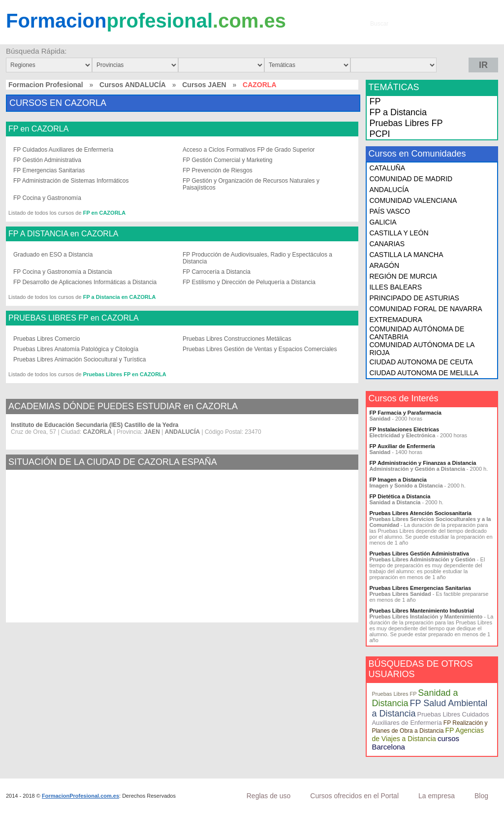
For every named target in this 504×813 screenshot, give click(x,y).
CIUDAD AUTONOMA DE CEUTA (421, 362)
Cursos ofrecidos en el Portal (354, 796)
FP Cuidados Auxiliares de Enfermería (63, 150)
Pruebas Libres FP (406, 123)
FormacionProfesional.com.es (80, 796)
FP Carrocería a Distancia (217, 272)
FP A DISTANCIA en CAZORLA (63, 234)
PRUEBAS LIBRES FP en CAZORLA (74, 318)
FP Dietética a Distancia (400, 496)
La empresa (437, 796)
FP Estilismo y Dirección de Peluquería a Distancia (249, 282)
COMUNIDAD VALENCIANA (413, 200)
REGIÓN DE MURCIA (403, 276)
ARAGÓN (384, 265)
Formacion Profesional (46, 85)
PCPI (379, 134)
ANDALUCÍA (389, 190)
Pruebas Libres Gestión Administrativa (419, 553)
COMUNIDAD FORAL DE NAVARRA (425, 309)
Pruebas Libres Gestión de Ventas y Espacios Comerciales (260, 349)
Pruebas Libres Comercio (47, 339)
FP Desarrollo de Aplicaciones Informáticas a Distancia (85, 282)
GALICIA (383, 222)
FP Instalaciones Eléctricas (404, 429)
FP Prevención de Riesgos (218, 170)
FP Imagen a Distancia (398, 480)
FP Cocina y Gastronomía (47, 198)
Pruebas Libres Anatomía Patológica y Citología (76, 349)
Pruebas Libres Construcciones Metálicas (237, 339)
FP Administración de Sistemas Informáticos (71, 181)
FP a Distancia (398, 112)
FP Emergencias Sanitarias (49, 170)
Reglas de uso (269, 796)
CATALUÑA (387, 168)
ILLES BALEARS (395, 287)
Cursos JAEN (204, 85)
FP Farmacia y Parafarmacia (405, 413)
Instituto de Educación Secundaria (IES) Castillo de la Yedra (95, 425)
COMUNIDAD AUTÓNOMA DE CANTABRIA (417, 333)
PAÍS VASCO (390, 211)
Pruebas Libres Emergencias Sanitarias (420, 588)
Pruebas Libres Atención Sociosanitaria (420, 513)
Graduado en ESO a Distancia (53, 255)
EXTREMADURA (395, 320)
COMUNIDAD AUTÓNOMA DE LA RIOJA (422, 349)
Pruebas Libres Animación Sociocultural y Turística (79, 359)
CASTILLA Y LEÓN (399, 233)
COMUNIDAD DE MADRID (411, 179)
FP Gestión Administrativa (47, 160)
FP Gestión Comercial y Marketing (228, 160)
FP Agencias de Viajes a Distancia (428, 734)
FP (375, 101)
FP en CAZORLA (38, 129)
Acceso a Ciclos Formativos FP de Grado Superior (249, 150)
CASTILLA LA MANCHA (406, 255)
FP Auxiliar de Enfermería (402, 446)
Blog (481, 796)
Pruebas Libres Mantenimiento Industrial (422, 611)
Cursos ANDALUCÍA (133, 85)
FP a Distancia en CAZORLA (120, 297)
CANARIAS (387, 244)
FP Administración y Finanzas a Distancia (423, 463)
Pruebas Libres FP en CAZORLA (125, 374)
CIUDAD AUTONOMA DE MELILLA (424, 373)
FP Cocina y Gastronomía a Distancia (63, 272)
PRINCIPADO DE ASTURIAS (414, 298)
